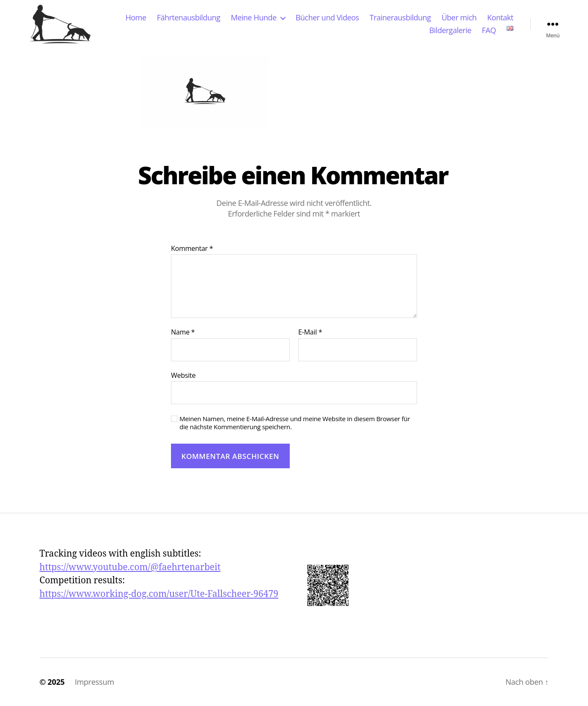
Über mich (459, 18)
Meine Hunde (254, 18)
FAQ (489, 31)
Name (183, 332)
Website (183, 375)
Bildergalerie (450, 31)
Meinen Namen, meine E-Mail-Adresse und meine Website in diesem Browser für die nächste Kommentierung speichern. (295, 423)
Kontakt (500, 18)
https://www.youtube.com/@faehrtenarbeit (130, 567)
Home (136, 18)
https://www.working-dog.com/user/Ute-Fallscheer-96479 (159, 594)
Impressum (94, 682)
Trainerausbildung (400, 18)
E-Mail (310, 332)
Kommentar (192, 249)
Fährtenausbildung (189, 18)
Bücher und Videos (328, 18)
